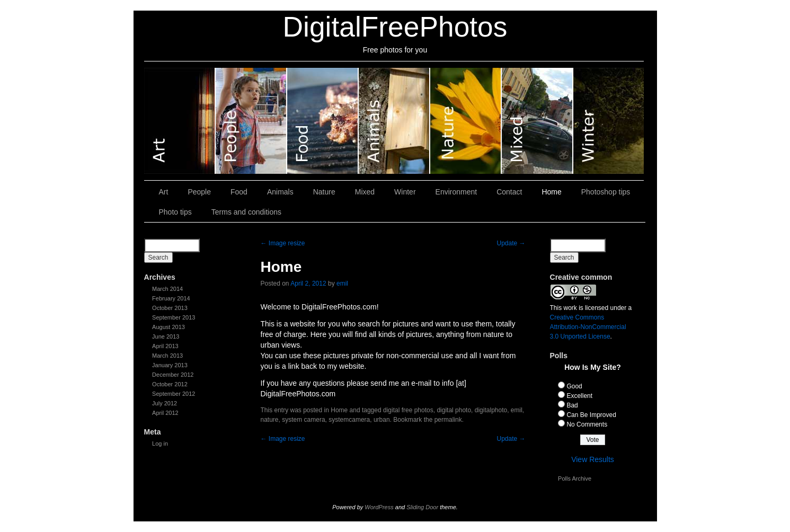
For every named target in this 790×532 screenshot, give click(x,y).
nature (270, 420)
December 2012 (173, 375)
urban (382, 420)
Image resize (283, 243)
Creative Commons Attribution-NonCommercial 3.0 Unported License (588, 327)
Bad (572, 405)
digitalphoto (491, 410)
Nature (466, 121)
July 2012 (165, 403)
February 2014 (171, 298)
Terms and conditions (246, 212)
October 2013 (170, 308)
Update (511, 243)
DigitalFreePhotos (395, 27)
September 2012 (174, 394)
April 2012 (165, 413)
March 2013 (167, 356)
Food (323, 121)
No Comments (587, 424)
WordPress (379, 507)
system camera (303, 420)
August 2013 (168, 327)
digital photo (454, 410)
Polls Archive (575, 478)
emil (342, 283)
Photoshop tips (606, 192)
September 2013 (174, 317)
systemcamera (349, 420)
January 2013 (170, 365)
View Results (593, 459)
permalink (448, 420)
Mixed (538, 121)
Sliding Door (422, 507)
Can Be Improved (591, 415)
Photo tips (175, 212)
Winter (609, 121)
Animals (394, 121)
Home (551, 192)
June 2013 (166, 336)
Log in (160, 444)
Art (180, 121)
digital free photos (408, 410)
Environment (456, 192)
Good (574, 386)
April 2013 (165, 346)
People (251, 121)
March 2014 (167, 289)
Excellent (579, 396)
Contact (509, 192)
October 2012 (170, 384)
